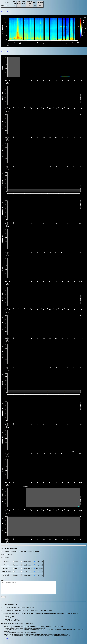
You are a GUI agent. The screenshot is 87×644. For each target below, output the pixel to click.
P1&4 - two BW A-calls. (32, 589)
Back (2, 11)
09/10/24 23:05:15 (6, 6)
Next (6, 11)
